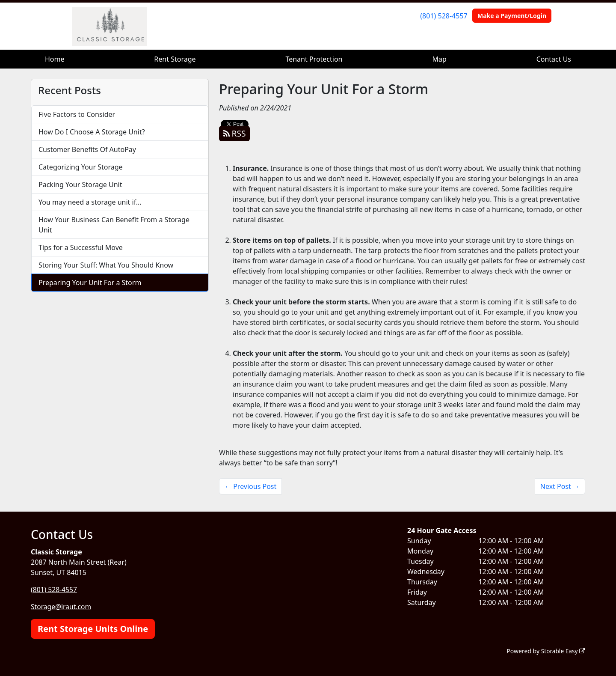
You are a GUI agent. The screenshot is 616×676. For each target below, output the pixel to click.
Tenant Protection (314, 59)
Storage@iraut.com (62, 607)
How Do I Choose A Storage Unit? (92, 132)
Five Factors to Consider (77, 114)
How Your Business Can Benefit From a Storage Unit (114, 225)
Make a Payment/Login (512, 16)
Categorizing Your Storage (81, 167)
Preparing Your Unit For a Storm (90, 283)
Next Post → (560, 486)
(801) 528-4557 (444, 16)
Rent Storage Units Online (93, 628)
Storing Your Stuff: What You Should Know (106, 265)
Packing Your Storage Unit (80, 185)
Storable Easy (563, 651)
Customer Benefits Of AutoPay (87, 149)
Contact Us (554, 59)
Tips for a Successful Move (81, 247)
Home (55, 59)
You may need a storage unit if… (90, 202)
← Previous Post (250, 486)
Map (439, 59)
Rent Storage (175, 59)
